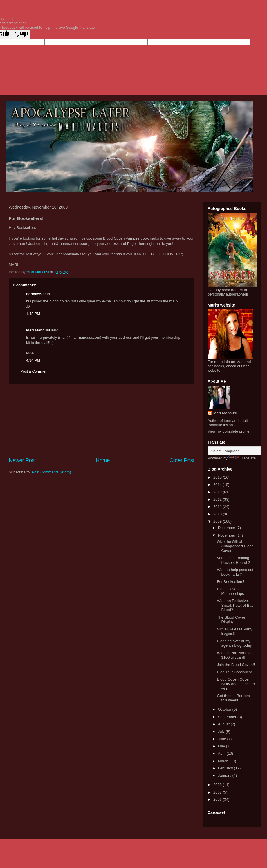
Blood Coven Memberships (230, 591)
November (227, 535)
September (228, 717)
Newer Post (22, 460)
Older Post (182, 460)
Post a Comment (34, 371)
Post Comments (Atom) (52, 472)
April (222, 753)
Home (103, 460)
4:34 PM (33, 360)
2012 (218, 499)
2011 (218, 507)
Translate (242, 458)
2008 (218, 785)
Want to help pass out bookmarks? (235, 572)
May (222, 746)
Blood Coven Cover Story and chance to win (236, 684)
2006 (218, 799)
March (224, 761)
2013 (218, 492)
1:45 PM (33, 314)
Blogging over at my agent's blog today (234, 643)
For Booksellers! (230, 582)
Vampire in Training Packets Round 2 (233, 560)
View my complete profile (228, 431)
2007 (218, 792)
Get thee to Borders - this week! (234, 698)
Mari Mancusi (38, 330)
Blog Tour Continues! (234, 672)
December (227, 528)
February (226, 768)
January (225, 775)
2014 (218, 485)
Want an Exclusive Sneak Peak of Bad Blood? (235, 605)
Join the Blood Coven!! (236, 665)
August (224, 724)
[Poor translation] (21, 34)
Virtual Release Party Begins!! (234, 631)
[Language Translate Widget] (236, 451)
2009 (218, 521)
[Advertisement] (102, 420)
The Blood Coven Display (231, 620)
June (223, 739)
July (222, 731)
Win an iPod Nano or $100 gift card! (234, 655)
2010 (218, 514)
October (225, 709)
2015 (218, 477)
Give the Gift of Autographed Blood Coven (235, 546)
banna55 (34, 294)
